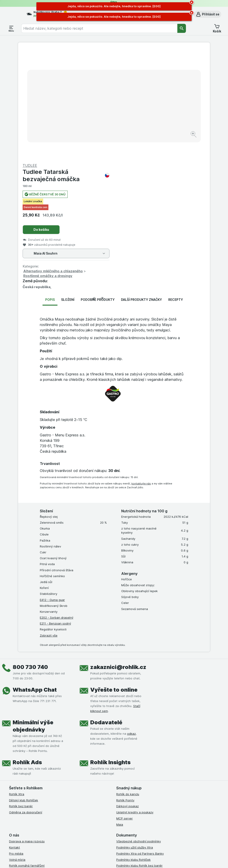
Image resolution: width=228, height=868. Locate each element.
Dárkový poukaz (127, 697)
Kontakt (14, 738)
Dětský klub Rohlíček (24, 691)
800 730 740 (30, 558)
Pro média (16, 744)
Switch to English (123, 840)
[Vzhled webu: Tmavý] (138, 859)
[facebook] (119, 804)
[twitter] (152, 804)
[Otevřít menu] (11, 28)
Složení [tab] (68, 191)
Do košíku (137, 120)
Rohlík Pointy (125, 691)
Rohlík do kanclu (128, 685)
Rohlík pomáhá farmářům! (27, 756)
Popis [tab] (50, 191)
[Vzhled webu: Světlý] (117, 859)
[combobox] (99, 28)
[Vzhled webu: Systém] (95, 859)
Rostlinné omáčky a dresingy (144, 167)
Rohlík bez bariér (21, 697)
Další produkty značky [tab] (141, 191)
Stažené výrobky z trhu (25, 775)
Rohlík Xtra (17, 685)
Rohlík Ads (27, 653)
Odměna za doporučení (26, 703)
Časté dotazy (19, 769)
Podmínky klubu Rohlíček (133, 750)
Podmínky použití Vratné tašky (138, 769)
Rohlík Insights (110, 653)
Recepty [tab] (176, 191)
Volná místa (17, 750)
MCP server (125, 709)
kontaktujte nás (141, 374)
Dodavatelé (106, 613)
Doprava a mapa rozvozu (27, 732)
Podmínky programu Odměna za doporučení (147, 781)
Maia (120, 715)
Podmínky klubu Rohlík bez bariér (139, 756)
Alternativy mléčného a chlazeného (149, 162)
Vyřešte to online (114, 581)
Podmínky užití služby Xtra (135, 738)
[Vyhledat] (182, 28)
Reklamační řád (127, 775)
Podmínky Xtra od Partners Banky (140, 744)
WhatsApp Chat (35, 581)
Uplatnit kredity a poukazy (135, 703)
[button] (208, 14)
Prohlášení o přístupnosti (134, 787)
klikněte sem (60, 829)
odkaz (131, 625)
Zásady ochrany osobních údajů (139, 763)
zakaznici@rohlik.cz (118, 558)
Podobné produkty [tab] (98, 191)
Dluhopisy (16, 763)
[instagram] (130, 804)
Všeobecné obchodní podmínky (139, 732)
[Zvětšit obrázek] (98, 121)
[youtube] (141, 804)
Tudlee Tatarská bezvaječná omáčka (162, 66)
